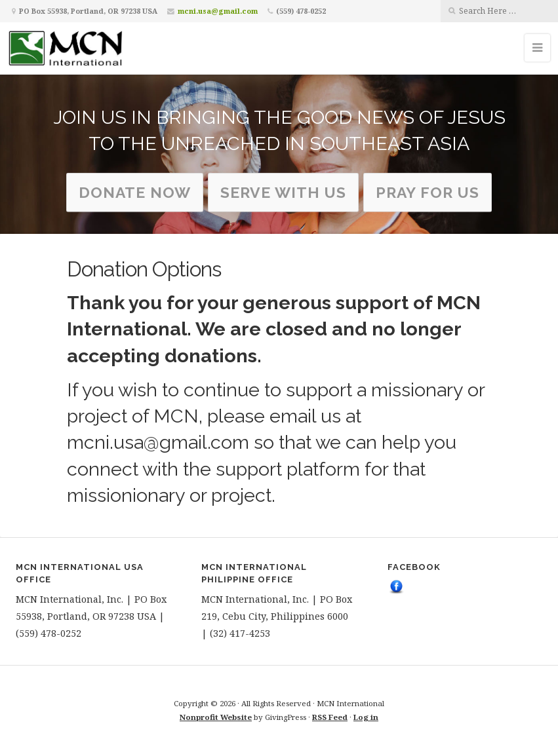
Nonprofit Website (216, 717)
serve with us (283, 192)
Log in (366, 717)
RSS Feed (330, 717)
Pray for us (428, 192)
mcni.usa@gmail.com (218, 11)
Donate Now (135, 192)
